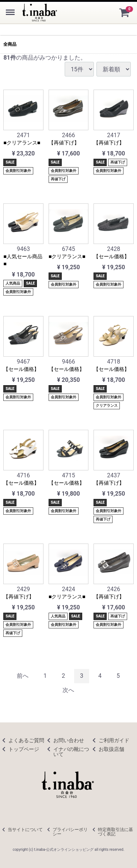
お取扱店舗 (111, 749)
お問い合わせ (69, 740)
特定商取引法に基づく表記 (115, 831)
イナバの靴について (71, 751)
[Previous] (23, 676)
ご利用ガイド (114, 740)
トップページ (24, 749)
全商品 (10, 44)
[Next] (68, 690)
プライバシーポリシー (70, 831)
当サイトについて (25, 829)
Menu (11, 9)
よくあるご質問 (26, 740)
